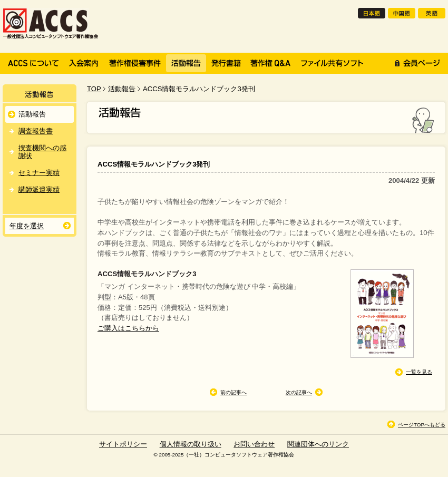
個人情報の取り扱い (191, 444)
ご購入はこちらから (128, 328)
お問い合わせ (254, 444)
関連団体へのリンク (318, 444)
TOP (94, 89)
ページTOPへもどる (422, 425)
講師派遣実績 (39, 189)
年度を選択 (27, 226)
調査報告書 (36, 131)
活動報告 (122, 89)
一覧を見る (419, 372)
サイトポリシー (123, 444)
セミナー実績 (39, 173)
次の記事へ (299, 392)
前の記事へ (233, 392)
